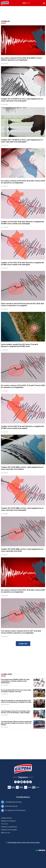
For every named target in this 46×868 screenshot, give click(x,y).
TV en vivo (5, 824)
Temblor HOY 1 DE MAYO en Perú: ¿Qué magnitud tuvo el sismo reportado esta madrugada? (22, 141)
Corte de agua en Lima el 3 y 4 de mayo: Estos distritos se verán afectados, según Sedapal (16, 712)
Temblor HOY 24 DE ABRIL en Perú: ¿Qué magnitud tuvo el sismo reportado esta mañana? (22, 468)
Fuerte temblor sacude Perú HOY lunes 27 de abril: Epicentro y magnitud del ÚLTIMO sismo (20, 345)
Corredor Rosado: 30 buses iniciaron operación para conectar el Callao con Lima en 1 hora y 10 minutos (16, 723)
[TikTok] (31, 782)
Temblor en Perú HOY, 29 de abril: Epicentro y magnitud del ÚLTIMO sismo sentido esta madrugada (22, 264)
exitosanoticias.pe (11, 806)
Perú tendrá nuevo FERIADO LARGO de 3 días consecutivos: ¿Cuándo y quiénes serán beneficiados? (15, 681)
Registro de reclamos (8, 821)
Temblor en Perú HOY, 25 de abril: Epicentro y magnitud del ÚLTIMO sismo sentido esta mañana (22, 427)
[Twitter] (18, 782)
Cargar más (23, 644)
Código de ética (6, 818)
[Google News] (28, 782)
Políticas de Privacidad (9, 830)
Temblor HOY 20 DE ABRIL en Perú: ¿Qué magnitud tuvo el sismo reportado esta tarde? (22, 550)
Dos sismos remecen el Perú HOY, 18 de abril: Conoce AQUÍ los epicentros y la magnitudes (23, 591)
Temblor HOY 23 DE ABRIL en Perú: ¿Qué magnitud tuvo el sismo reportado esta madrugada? (22, 509)
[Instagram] (25, 782)
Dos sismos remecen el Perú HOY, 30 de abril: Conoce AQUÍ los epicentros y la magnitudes (23, 182)
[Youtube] (21, 782)
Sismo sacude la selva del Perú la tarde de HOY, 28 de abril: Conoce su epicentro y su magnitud (23, 305)
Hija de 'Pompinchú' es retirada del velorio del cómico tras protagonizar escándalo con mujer (16, 701)
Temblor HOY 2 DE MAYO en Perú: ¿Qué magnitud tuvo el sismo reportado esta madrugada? (22, 100)
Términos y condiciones (9, 827)
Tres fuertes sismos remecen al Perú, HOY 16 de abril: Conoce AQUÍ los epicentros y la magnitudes (21, 632)
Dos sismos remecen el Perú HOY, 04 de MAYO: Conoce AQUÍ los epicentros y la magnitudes (21, 59)
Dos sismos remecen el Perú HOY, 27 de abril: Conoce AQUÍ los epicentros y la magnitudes (23, 386)
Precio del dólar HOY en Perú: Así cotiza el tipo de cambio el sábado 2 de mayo (16, 691)
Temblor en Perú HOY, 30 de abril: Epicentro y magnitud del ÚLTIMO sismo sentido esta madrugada (22, 223)
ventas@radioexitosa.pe (13, 802)
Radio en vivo (6, 833)
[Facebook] (15, 782)
